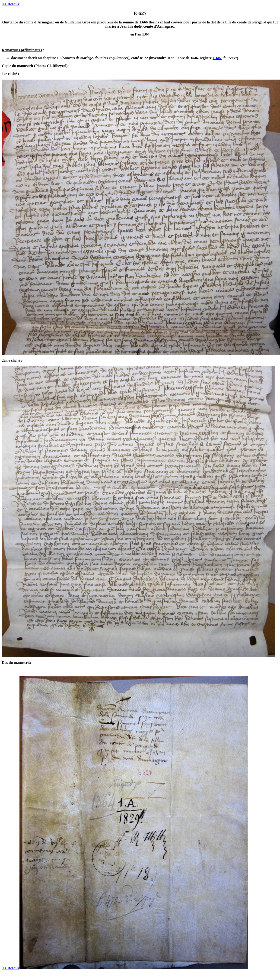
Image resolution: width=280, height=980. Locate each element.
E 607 (217, 58)
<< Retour (11, 4)
